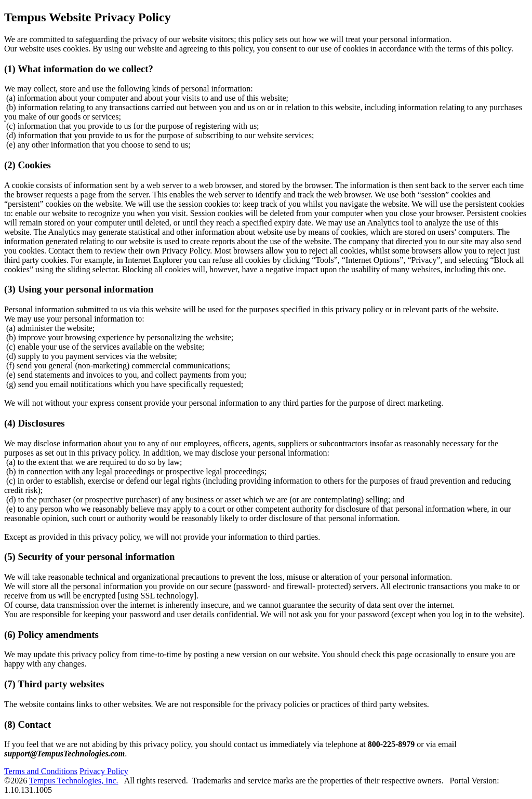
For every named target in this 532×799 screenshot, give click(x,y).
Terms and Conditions (41, 771)
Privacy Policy (104, 771)
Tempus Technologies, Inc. (74, 781)
